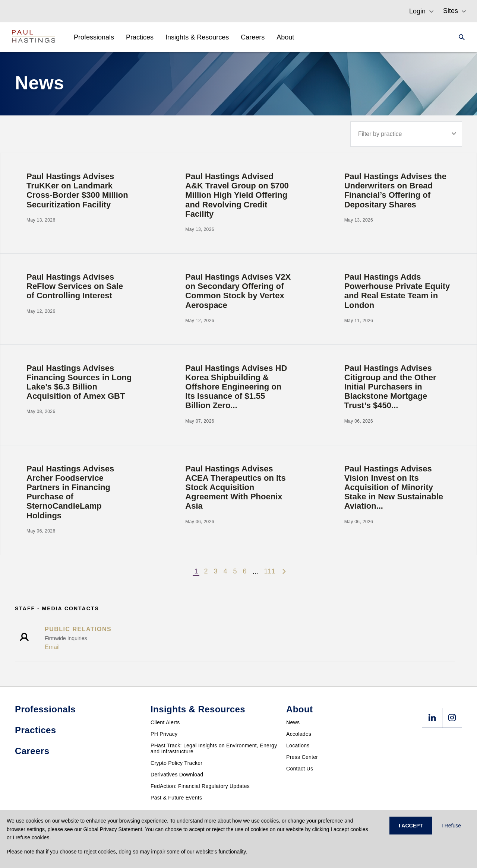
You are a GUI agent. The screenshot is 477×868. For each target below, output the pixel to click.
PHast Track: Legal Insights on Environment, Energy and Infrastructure (214, 748)
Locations (298, 745)
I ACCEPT (411, 826)
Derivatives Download (177, 775)
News (293, 722)
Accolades (299, 734)
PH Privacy (164, 734)
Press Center (302, 757)
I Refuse (451, 826)
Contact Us (300, 769)
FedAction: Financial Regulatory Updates (200, 786)
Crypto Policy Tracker (176, 763)
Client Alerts (165, 722)
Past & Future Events (176, 798)
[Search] (459, 37)
